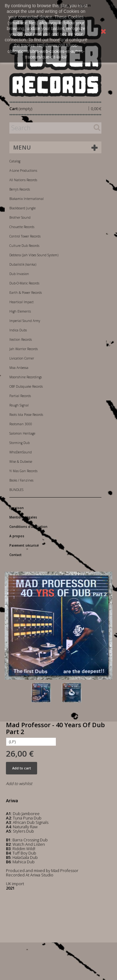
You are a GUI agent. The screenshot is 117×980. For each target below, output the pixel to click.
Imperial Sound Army (25, 321)
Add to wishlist (19, 783)
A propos (17, 536)
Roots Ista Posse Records (26, 415)
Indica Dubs (18, 330)
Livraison (17, 508)
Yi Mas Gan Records (23, 471)
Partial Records (20, 396)
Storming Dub (19, 443)
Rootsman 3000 (21, 424)
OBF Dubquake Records (26, 386)
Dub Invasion (19, 274)
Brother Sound (20, 217)
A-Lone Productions (23, 171)
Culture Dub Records (24, 246)
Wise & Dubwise (21, 462)
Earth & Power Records (26, 293)
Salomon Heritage (22, 433)
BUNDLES (16, 490)
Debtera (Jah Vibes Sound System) (34, 255)
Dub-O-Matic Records (24, 283)
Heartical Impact (22, 302)
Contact (15, 555)
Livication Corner (22, 358)
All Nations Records (23, 180)
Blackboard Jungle (22, 208)
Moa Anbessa (19, 368)
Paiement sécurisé (24, 545)
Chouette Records (22, 227)
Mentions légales (23, 517)
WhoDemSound (21, 452)
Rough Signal (19, 405)
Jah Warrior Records (24, 349)
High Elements (20, 311)
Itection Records (21, 339)
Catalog (15, 161)
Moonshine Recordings (26, 377)
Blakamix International (27, 199)
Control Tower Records (25, 236)
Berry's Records (20, 189)
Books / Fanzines (21, 480)
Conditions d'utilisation (28, 527)
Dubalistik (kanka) (23, 264)
